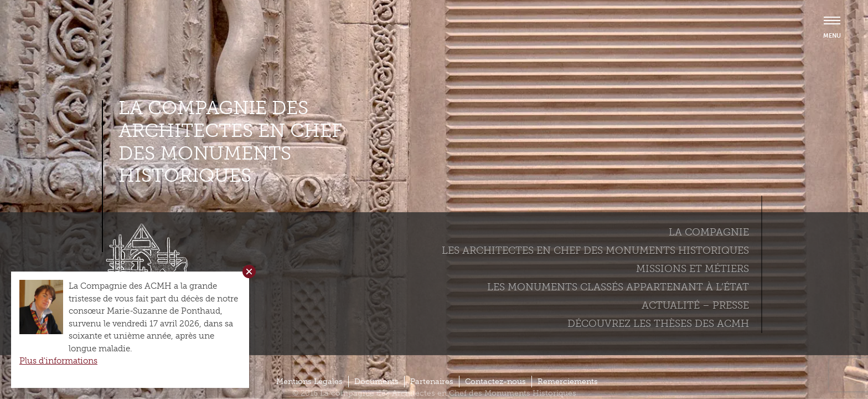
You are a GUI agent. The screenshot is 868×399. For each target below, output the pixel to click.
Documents (376, 382)
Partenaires (432, 382)
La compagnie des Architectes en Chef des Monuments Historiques (230, 142)
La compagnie (709, 232)
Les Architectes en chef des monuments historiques (595, 250)
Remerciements (568, 382)
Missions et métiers (693, 269)
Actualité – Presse (695, 305)
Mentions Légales (309, 382)
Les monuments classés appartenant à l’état (618, 287)
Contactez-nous (495, 382)
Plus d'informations (58, 361)
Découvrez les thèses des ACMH (658, 324)
